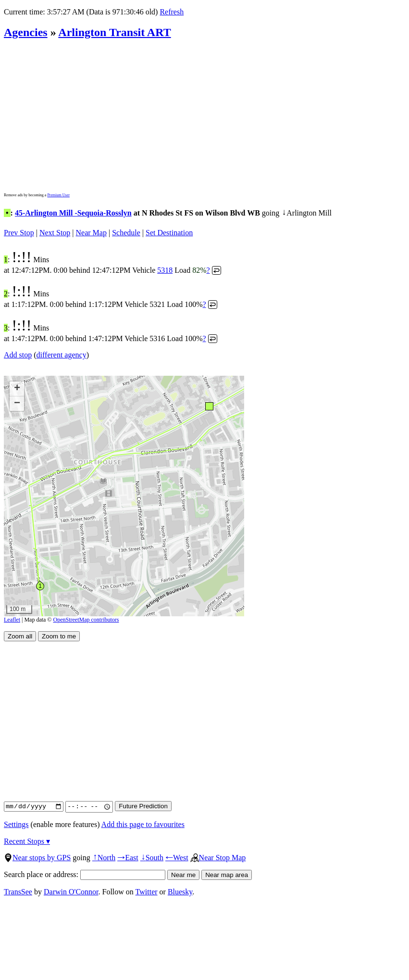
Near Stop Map (218, 858)
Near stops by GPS (37, 858)
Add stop (18, 355)
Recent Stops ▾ (27, 841)
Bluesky (180, 892)
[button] (209, 406)
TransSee (18, 892)
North (104, 858)
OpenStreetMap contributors (86, 620)
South (152, 858)
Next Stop (55, 233)
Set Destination (169, 233)
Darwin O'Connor (71, 892)
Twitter (147, 892)
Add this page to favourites (143, 824)
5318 (165, 270)
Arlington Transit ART (114, 32)
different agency (62, 355)
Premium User (58, 195)
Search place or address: (85, 874)
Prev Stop (19, 233)
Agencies (26, 32)
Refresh (172, 12)
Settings (16, 824)
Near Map (91, 233)
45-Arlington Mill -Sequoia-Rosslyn (73, 213)
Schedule (126, 233)
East (128, 858)
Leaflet (12, 620)
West (177, 858)
